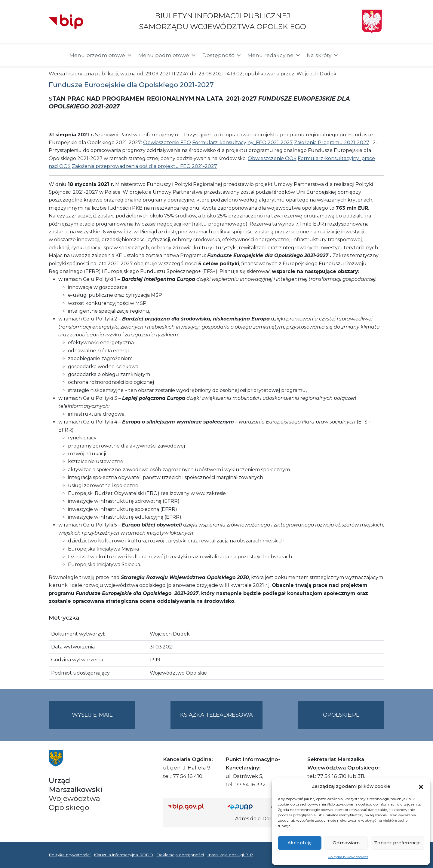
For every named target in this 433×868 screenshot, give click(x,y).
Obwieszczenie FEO (167, 143)
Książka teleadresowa (216, 715)
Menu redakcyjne (274, 55)
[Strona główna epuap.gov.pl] (247, 807)
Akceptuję (299, 843)
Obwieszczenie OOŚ (272, 158)
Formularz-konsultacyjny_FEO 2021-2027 (243, 143)
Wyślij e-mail (104, 720)
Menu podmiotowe (167, 55)
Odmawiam (346, 843)
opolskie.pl (341, 715)
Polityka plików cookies (348, 857)
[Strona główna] (56, 55)
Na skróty (323, 55)
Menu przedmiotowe (101, 55)
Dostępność (222, 55)
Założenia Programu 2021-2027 (332, 143)
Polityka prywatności (70, 855)
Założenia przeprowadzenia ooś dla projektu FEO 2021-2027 (144, 166)
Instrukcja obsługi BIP (230, 855)
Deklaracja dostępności (180, 855)
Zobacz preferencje (397, 843)
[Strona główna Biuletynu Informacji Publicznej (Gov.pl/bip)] (193, 807)
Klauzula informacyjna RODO (123, 855)
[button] (421, 786)
